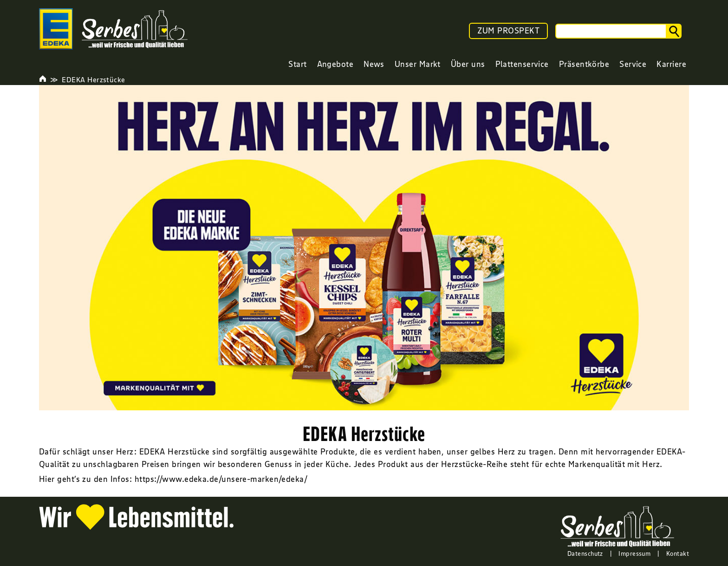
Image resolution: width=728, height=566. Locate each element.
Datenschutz (585, 553)
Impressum (634, 553)
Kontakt (678, 553)
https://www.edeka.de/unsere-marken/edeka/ (221, 479)
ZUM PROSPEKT (508, 31)
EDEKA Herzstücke (93, 79)
